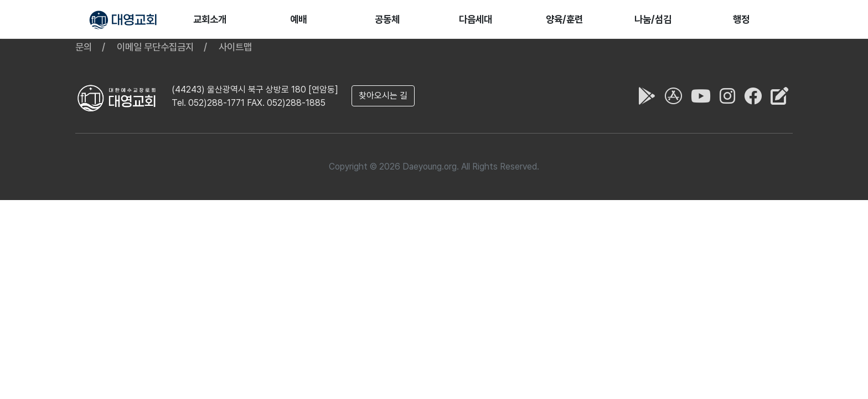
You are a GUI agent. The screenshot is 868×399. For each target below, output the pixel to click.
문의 (84, 47)
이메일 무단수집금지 (155, 47)
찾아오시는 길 (383, 96)
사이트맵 (235, 47)
